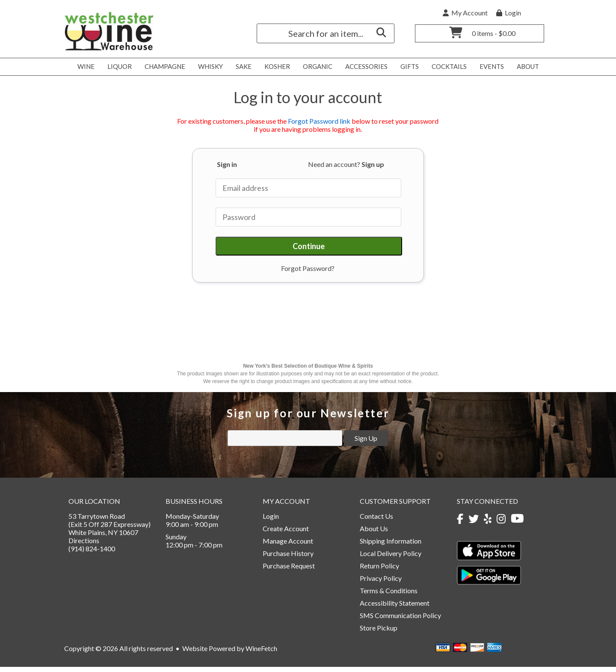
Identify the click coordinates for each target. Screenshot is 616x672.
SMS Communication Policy (400, 620)
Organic (315, 67)
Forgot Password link (319, 121)
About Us (374, 534)
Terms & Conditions (389, 596)
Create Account (286, 534)
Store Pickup (379, 633)
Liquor (117, 67)
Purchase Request (289, 571)
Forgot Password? (308, 268)
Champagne (163, 67)
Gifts (407, 67)
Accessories (364, 67)
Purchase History (288, 558)
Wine (84, 67)
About (526, 67)
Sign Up (366, 443)
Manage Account (288, 546)
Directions (84, 546)
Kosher (275, 67)
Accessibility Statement (395, 608)
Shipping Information (391, 546)
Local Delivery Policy (391, 558)
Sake (244, 66)
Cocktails (447, 67)
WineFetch (261, 653)
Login (509, 13)
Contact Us (376, 521)
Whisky (208, 67)
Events (489, 67)
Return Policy (379, 571)
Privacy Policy (381, 583)
